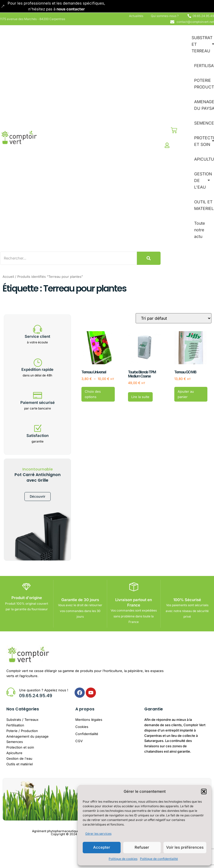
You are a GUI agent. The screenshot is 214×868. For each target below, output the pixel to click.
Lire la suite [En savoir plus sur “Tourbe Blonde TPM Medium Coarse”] (140, 397)
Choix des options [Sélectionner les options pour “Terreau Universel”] (93, 394)
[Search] (71, 258)
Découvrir (38, 497)
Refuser (142, 847)
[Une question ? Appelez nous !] (11, 692)
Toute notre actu (199, 230)
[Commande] (174, 318)
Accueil (8, 276)
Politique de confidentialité (159, 859)
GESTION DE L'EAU (203, 180)
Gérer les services (98, 834)
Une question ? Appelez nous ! (44, 690)
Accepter (102, 847)
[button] (204, 791)
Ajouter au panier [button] (186, 394)
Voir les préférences (185, 847)
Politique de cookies (123, 859)
